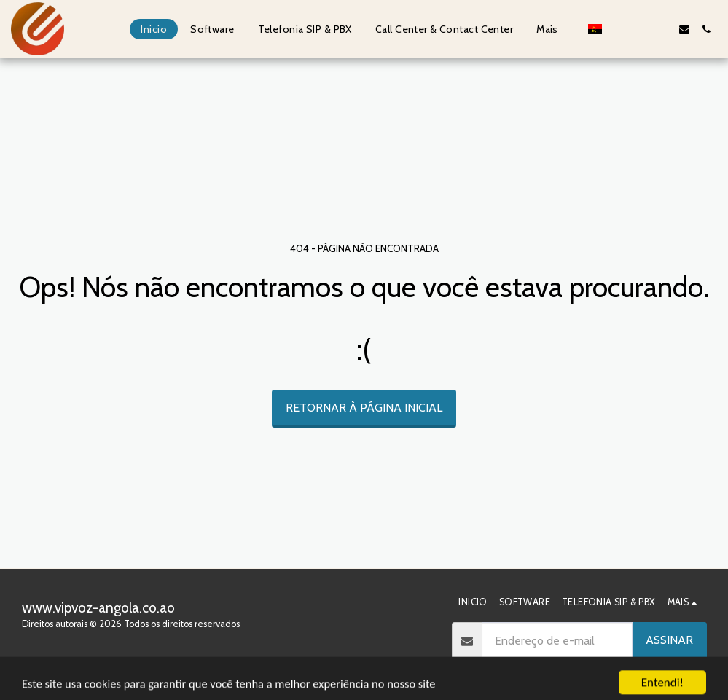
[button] (619, 29)
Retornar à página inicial (364, 408)
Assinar (669, 640)
